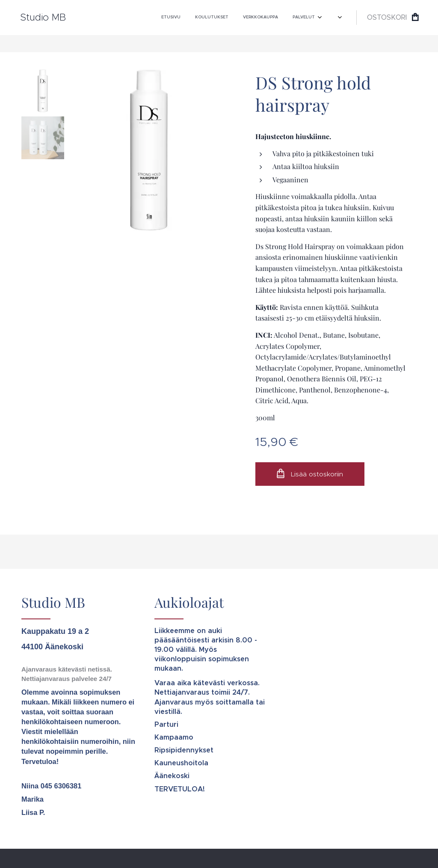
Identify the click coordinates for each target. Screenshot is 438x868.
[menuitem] (233, 18)
